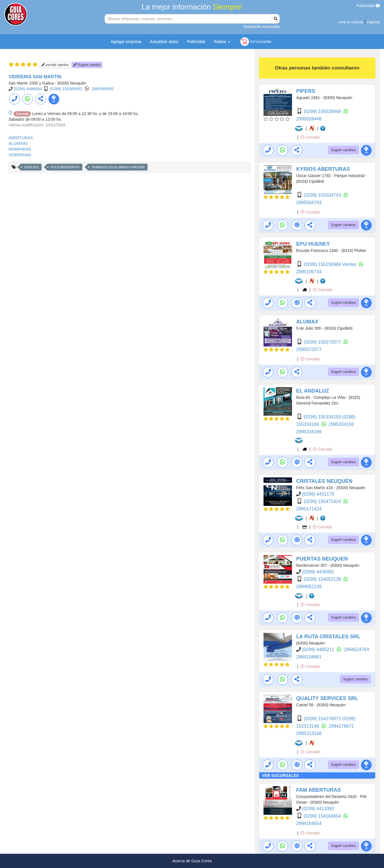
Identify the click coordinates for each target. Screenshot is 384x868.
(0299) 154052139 (323, 579)
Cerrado (310, 137)
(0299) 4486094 (28, 89)
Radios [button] (222, 42)
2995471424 (309, 509)
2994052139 (309, 587)
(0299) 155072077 (323, 342)
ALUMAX (307, 322)
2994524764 (357, 650)
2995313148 (309, 733)
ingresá (373, 22)
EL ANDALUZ (313, 391)
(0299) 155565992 (66, 89)
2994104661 (309, 657)
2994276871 (341, 726)
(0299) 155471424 (323, 501)
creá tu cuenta (351, 22)
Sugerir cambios (343, 150)
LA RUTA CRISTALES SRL (328, 637)
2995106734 (309, 272)
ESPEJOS (31, 167)
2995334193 (341, 424)
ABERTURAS (21, 138)
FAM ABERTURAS (319, 790)
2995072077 (309, 349)
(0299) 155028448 (323, 111)
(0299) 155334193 (323, 417)
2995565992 (103, 89)
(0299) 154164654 (323, 816)
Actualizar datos (164, 42)
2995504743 (309, 203)
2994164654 (309, 823)
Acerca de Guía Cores (192, 861)
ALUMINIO (18, 143)
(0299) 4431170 (318, 494)
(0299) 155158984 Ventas (331, 264)
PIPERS (306, 91)
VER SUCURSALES (280, 775)
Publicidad (368, 6)
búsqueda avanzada (262, 26)
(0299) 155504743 (323, 195)
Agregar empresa (126, 42)
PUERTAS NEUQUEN (322, 559)
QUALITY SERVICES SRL (327, 698)
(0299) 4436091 (318, 572)
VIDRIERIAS (20, 155)
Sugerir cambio (87, 65)
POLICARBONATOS (65, 167)
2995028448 (309, 119)
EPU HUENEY (313, 244)
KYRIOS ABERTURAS (323, 169)
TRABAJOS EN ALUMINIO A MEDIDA (118, 167)
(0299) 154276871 (323, 719)
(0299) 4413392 (318, 809)
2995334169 (309, 432)
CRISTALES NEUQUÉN (324, 481)
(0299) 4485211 (319, 650)
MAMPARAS (20, 149)
